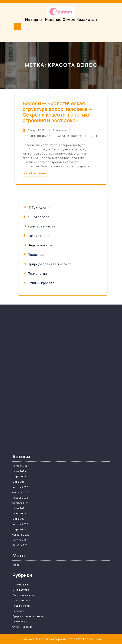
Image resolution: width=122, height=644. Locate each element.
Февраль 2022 (21, 535)
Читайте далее (35, 173)
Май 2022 (18, 519)
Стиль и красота (70, 136)
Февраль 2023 (21, 492)
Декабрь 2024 (21, 466)
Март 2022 (19, 529)
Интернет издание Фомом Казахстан (61, 20)
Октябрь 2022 (21, 503)
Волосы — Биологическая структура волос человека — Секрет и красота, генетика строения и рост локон (58, 112)
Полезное (36, 255)
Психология (37, 274)
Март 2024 (19, 477)
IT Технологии (39, 207)
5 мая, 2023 (36, 130)
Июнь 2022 (19, 514)
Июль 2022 (19, 508)
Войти (16, 565)
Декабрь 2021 (21, 545)
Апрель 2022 (20, 524)
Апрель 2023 (20, 487)
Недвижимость (40, 245)
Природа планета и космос (50, 264)
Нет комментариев (36, 136)
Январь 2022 (20, 540)
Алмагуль (59, 130)
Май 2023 (18, 482)
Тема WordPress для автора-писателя (49, 639)
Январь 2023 (20, 498)
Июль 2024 (19, 471)
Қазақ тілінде (39, 236)
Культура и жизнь (42, 226)
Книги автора (39, 217)
